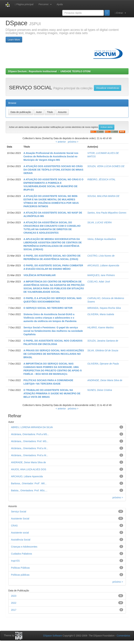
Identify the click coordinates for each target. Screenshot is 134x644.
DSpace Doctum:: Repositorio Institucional (33, 71)
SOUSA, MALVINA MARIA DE (103, 196)
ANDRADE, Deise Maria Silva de (105, 380)
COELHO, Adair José (99, 282)
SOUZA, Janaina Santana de (103, 341)
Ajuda (60, 4)
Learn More (14, 40)
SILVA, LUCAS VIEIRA (100, 222)
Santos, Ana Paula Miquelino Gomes (107, 213)
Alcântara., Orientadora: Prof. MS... (30, 441)
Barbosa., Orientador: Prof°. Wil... (29, 483)
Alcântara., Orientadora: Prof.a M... (30, 448)
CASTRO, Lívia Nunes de (101, 256)
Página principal (24, 4)
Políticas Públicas (20, 568)
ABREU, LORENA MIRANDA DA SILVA (32, 427)
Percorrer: (45, 4)
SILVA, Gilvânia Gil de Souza (103, 350)
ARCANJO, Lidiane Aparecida (103, 265)
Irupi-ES (15, 561)
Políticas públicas (20, 575)
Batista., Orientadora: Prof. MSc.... (29, 490)
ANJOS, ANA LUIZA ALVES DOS (29, 469)
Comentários (123, 636)
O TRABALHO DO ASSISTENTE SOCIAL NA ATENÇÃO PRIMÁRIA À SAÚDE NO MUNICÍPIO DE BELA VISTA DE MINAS (52, 393)
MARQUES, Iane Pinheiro (101, 275)
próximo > (73, 142)
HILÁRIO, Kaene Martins (101, 327)
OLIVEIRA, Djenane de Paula (103, 364)
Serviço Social (19, 512)
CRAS (14, 526)
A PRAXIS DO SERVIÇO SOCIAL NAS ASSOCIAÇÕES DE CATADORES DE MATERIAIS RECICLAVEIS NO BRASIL (54, 354)
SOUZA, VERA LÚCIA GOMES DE (106, 166)
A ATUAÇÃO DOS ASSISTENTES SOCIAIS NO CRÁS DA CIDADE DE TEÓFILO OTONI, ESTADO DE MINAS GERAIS (53, 170)
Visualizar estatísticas (108, 88)
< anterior (61, 142)
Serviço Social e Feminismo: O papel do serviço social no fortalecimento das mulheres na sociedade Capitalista (53, 331)
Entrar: (120, 13)
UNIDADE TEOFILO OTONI (75, 71)
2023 (14, 596)
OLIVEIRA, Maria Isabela (101, 314)
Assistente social (20, 533)
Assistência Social (21, 540)
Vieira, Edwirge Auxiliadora (102, 239)
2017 (14, 610)
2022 (14, 603)
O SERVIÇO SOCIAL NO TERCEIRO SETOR (48, 308)
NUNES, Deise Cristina (100, 390)
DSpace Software (53, 636)
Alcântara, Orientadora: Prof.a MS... (30, 434)
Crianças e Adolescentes (24, 547)
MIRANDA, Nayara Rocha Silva (104, 308)
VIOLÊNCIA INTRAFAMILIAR (39, 275)
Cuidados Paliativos (22, 554)
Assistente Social (20, 519)
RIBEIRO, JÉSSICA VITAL (101, 179)
